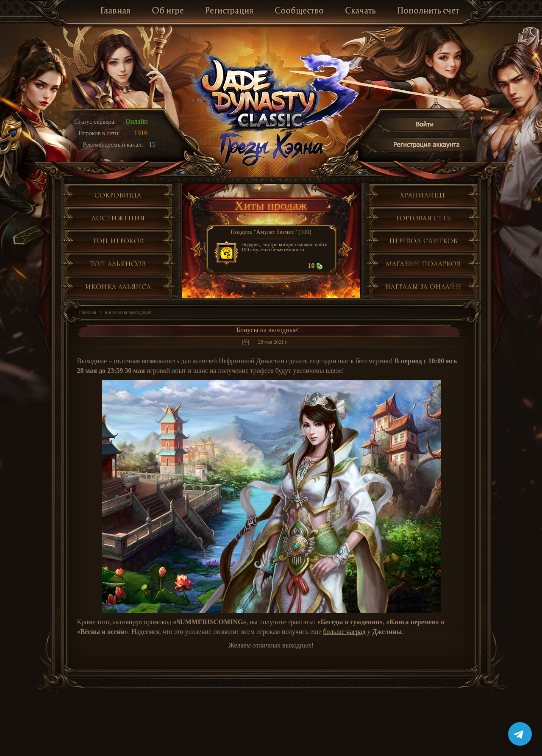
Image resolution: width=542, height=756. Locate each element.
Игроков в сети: (100, 133)
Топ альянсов (118, 264)
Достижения (118, 218)
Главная (115, 11)
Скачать (360, 11)
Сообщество (299, 11)
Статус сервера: (95, 122)
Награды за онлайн (423, 287)
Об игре (168, 11)
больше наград (344, 632)
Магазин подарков (423, 264)
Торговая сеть (423, 218)
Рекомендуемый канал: (113, 145)
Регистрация (229, 11)
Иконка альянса (118, 287)
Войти (425, 126)
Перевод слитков (423, 241)
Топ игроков (118, 241)
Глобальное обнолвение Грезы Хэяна (271, 148)
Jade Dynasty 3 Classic (271, 93)
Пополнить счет (428, 11)
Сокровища (118, 195)
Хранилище (423, 195)
